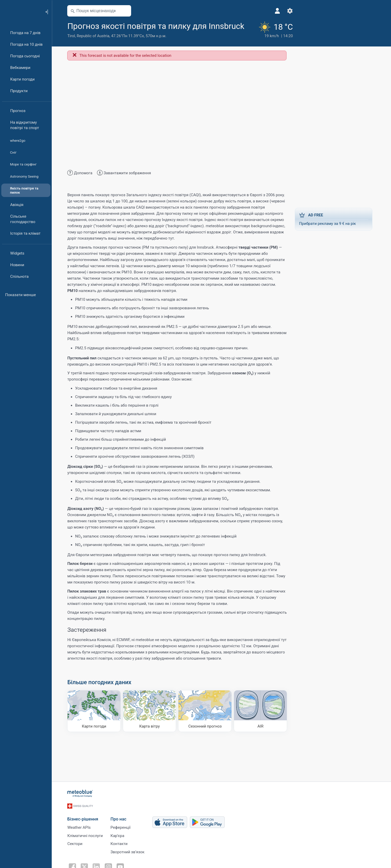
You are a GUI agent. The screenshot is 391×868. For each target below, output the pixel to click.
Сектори (76, 854)
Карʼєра (119, 845)
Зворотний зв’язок (129, 862)
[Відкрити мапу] (126, 11)
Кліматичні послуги (87, 845)
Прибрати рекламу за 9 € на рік (335, 230)
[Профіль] (269, 11)
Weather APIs (80, 837)
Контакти (121, 854)
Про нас (120, 828)
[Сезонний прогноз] (206, 722)
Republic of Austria (94, 47)
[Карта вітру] (151, 722)
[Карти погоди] (96, 722)
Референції (122, 837)
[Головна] (20, 11)
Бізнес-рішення (84, 828)
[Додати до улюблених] (73, 37)
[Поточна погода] (266, 35)
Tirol (73, 47)
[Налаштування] (282, 11)
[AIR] (262, 722)
